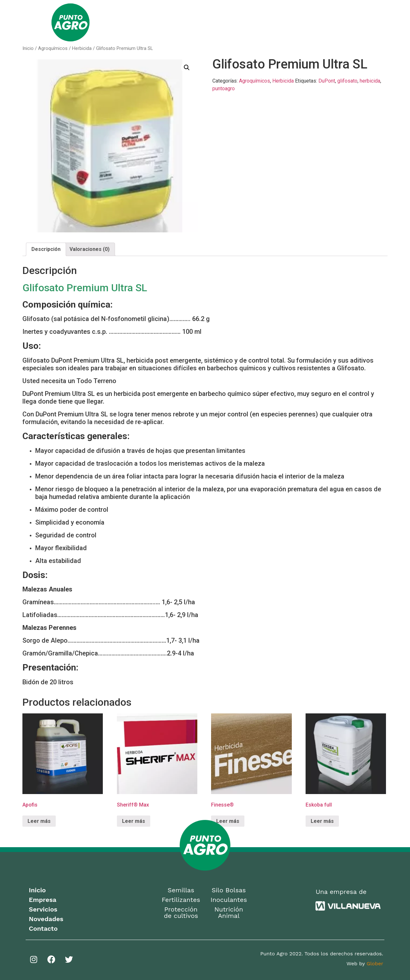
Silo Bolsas (229, 890)
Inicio (28, 48)
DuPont (327, 81)
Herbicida (82, 48)
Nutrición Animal (229, 912)
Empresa (184, 22)
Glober (375, 964)
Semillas (181, 890)
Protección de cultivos (181, 912)
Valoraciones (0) (90, 249)
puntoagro (224, 88)
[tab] (46, 249)
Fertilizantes (181, 900)
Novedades (303, 22)
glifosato (347, 81)
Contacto (341, 22)
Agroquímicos (53, 48)
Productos (224, 22)
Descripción (46, 249)
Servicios (265, 22)
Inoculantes (229, 900)
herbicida (370, 81)
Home (153, 22)
